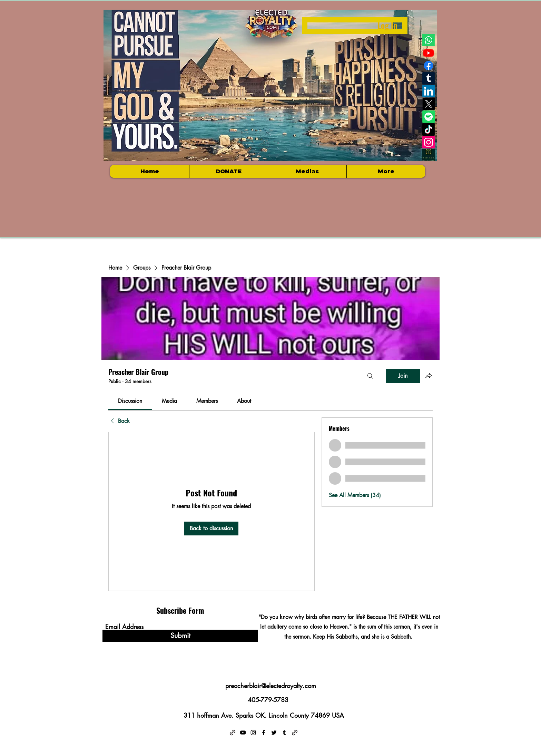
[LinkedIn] (429, 91)
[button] (307, 171)
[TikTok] (429, 129)
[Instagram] (429, 142)
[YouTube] (243, 733)
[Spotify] (429, 117)
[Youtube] (429, 53)
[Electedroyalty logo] (429, 155)
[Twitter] (274, 733)
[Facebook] (429, 66)
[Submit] (180, 636)
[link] (130, 401)
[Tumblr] (429, 78)
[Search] (370, 376)
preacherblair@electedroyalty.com (271, 686)
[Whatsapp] (429, 40)
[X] (429, 104)
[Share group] (429, 376)
